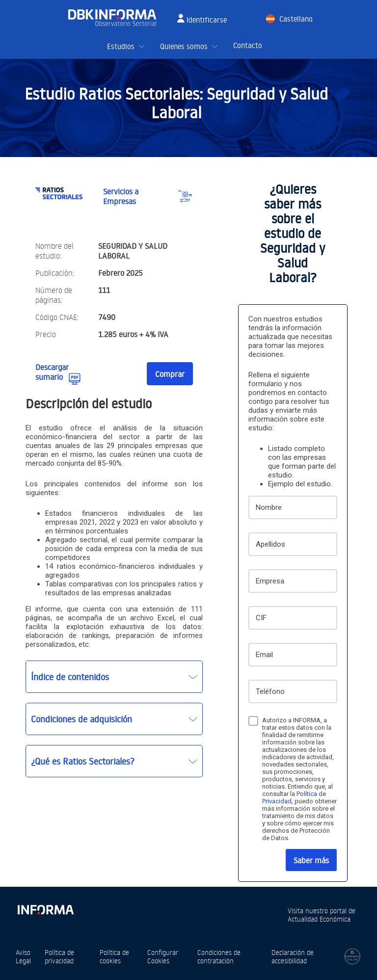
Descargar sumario (52, 372)
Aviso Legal (23, 956)
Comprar (170, 374)
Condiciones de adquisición (81, 719)
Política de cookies (114, 956)
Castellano (296, 19)
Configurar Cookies (163, 956)
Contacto (248, 45)
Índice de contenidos (70, 677)
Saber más (311, 860)
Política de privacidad (59, 956)
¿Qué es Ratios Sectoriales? (83, 761)
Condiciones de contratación (219, 956)
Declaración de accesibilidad (293, 956)
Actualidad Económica (319, 919)
